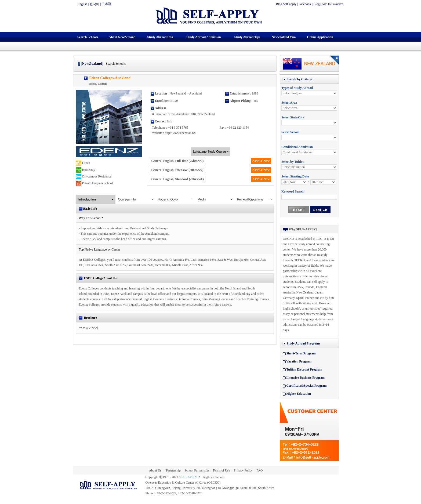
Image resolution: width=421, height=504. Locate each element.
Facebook (305, 4)
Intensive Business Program (306, 378)
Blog (316, 4)
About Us (156, 470)
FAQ (260, 470)
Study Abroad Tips (247, 37)
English (83, 4)
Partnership (173, 470)
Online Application (320, 37)
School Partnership (197, 470)
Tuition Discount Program (304, 369)
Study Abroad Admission (204, 37)
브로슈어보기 (89, 328)
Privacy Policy (243, 470)
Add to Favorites (333, 4)
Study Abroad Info (160, 37)
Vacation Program (299, 361)
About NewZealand (122, 37)
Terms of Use (221, 470)
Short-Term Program (301, 353)
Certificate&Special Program (307, 386)
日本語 (106, 4)
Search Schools (88, 37)
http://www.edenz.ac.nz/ (180, 133)
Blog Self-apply (286, 4)
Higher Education (299, 394)
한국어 (95, 4)
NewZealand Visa (284, 37)
